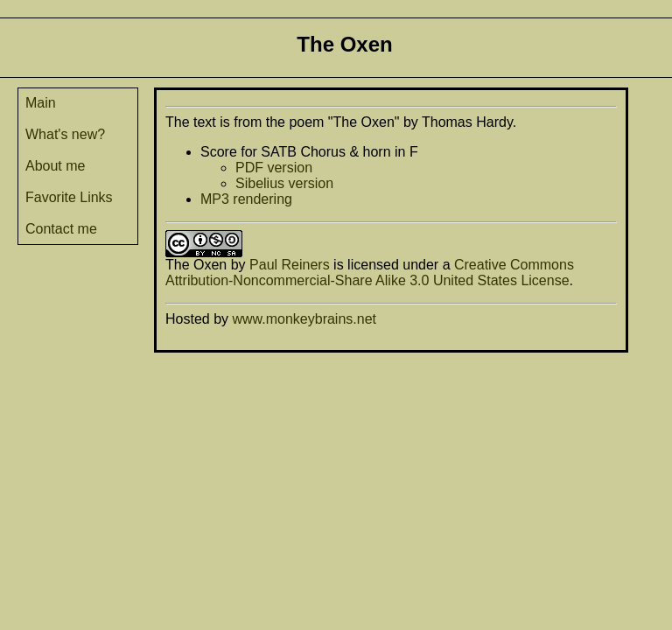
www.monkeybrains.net (304, 319)
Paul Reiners (290, 265)
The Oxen (196, 265)
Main (41, 103)
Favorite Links (69, 197)
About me (55, 166)
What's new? (65, 134)
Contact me (61, 229)
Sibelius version (284, 183)
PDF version (274, 168)
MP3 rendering (246, 199)
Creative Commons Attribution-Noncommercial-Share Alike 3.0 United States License (370, 273)
